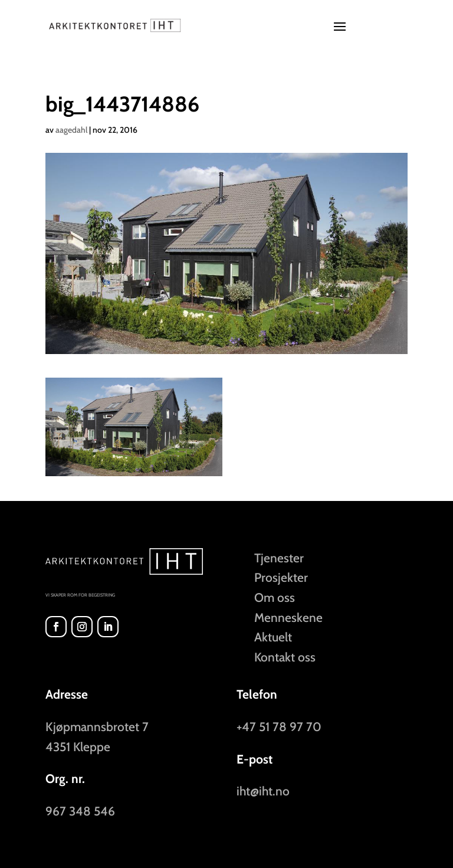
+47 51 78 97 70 (279, 727)
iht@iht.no (263, 791)
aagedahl (71, 130)
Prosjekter (281, 577)
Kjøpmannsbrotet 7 (97, 727)
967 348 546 (80, 811)
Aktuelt (273, 637)
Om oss (275, 597)
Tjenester (279, 558)
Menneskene (288, 618)
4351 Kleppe (78, 747)
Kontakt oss (285, 657)
